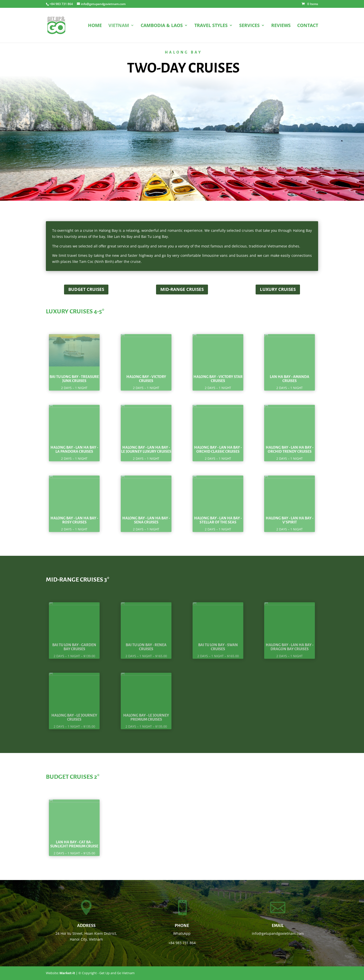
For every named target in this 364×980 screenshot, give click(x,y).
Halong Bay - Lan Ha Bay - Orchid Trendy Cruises (290, 445)
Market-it (67, 973)
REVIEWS (281, 26)
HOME (95, 26)
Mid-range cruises (182, 289)
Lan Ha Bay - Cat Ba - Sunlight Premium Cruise (74, 840)
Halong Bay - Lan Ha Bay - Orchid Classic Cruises (218, 445)
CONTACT (308, 26)
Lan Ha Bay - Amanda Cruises (290, 374)
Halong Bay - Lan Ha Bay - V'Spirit (290, 516)
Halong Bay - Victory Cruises (146, 374)
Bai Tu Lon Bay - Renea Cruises (146, 643)
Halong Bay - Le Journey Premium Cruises (146, 713)
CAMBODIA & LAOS (162, 26)
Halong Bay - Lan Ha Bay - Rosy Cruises (74, 516)
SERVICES (249, 26)
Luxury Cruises (278, 289)
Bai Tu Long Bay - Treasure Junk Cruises (74, 374)
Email (278, 926)
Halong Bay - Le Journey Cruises (74, 713)
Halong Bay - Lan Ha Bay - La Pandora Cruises (74, 445)
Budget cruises (86, 289)
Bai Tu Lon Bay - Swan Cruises (218, 643)
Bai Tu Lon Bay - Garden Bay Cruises (74, 643)
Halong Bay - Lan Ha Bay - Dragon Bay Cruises (290, 643)
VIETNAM (119, 26)
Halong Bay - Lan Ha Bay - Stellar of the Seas (218, 516)
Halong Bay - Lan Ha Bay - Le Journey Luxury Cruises (146, 445)
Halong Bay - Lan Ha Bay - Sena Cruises (146, 516)
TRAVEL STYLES (211, 26)
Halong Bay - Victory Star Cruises (218, 374)
